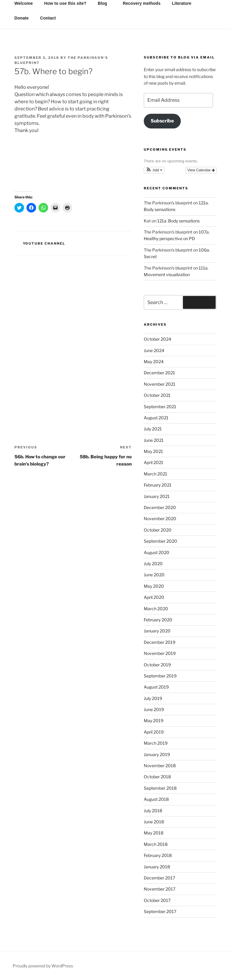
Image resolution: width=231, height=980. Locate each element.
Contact (48, 18)
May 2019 (154, 721)
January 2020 (157, 631)
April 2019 (154, 732)
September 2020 (160, 541)
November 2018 (160, 766)
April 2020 (154, 597)
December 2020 (160, 507)
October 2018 (157, 777)
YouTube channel (44, 243)
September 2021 (160, 407)
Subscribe (162, 121)
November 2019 (160, 653)
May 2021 (153, 451)
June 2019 (154, 709)
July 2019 (153, 698)
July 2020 (153, 564)
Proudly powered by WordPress (43, 966)
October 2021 (157, 395)
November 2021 (160, 384)
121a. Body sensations (179, 221)
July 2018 (153, 811)
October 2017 (157, 900)
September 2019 (160, 676)
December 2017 (159, 878)
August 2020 (157, 552)
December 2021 (159, 373)
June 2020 (154, 575)
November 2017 (160, 889)
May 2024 (154, 362)
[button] (154, 170)
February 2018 (158, 855)
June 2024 (154, 350)
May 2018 (154, 833)
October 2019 (157, 665)
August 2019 (156, 687)
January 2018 (157, 867)
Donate (22, 18)
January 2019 (157, 754)
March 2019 (156, 743)
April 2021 (154, 462)
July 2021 (153, 429)
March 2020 (156, 609)
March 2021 (156, 474)
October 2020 (158, 530)
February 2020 (158, 620)
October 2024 (157, 339)
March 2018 (156, 844)
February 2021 (158, 485)
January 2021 (157, 496)
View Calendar (201, 170)
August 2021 (156, 418)
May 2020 (154, 586)
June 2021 (154, 440)
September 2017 (160, 911)
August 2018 (156, 799)
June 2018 (154, 822)
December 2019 (160, 642)
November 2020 (160, 519)
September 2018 (160, 788)
